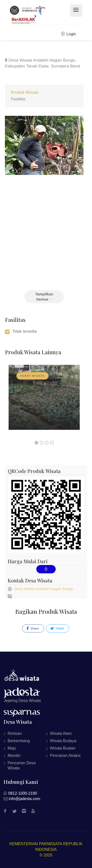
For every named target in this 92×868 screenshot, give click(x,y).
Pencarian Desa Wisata (22, 765)
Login (68, 34)
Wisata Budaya (63, 741)
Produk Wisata (25, 92)
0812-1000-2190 (22, 793)
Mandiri (14, 756)
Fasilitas (18, 99)
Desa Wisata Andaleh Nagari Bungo (44, 589)
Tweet (57, 629)
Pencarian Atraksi (65, 756)
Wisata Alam (61, 733)
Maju (12, 748)
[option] (44, 401)
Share (33, 629)
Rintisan (15, 733)
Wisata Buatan (63, 748)
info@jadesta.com (24, 799)
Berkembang (19, 741)
